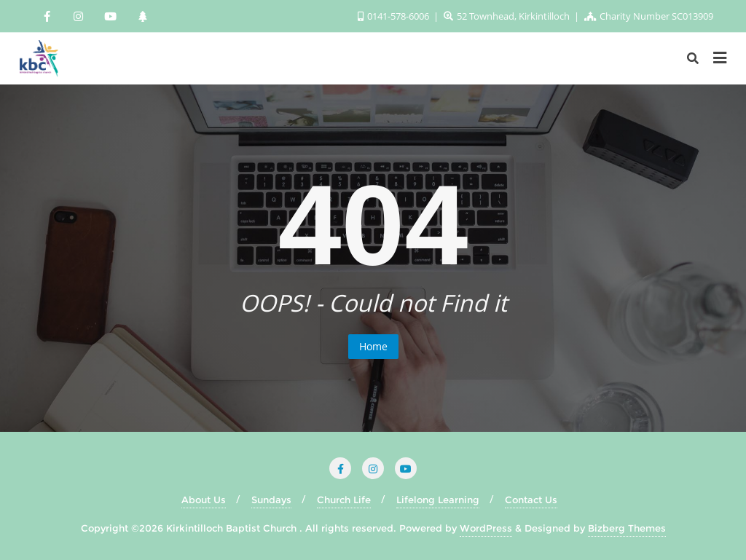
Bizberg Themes (627, 528)
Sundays (271, 500)
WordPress (486, 528)
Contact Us (531, 500)
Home (373, 346)
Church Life (344, 500)
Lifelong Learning (438, 500)
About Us (204, 500)
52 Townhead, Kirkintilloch (508, 16)
